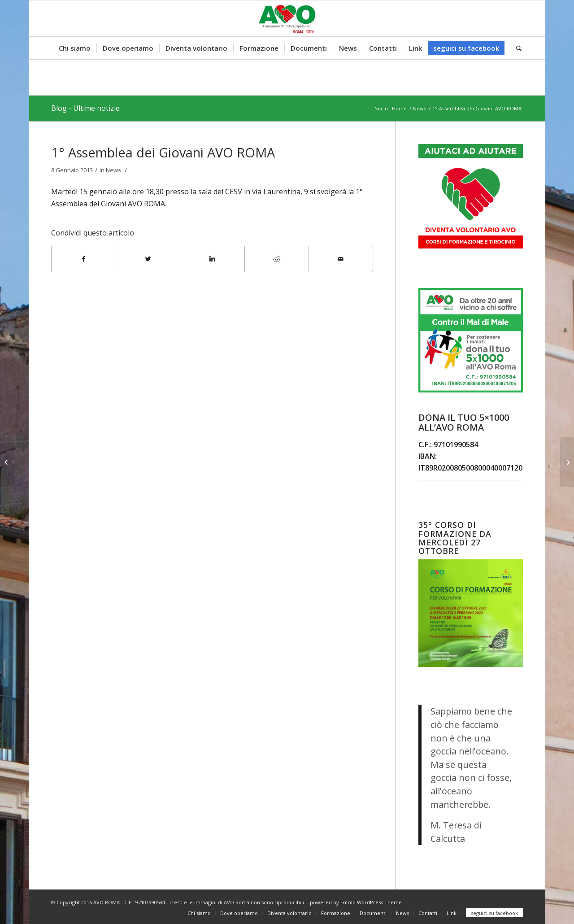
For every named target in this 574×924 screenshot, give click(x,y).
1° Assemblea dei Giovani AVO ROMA (163, 152)
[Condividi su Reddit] (277, 259)
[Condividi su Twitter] (148, 259)
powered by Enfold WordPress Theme (356, 902)
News (420, 108)
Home (399, 108)
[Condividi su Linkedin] (212, 259)
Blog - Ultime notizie (85, 108)
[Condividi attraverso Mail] (341, 259)
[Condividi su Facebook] (84, 259)
